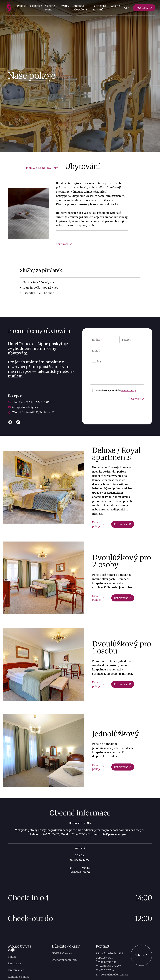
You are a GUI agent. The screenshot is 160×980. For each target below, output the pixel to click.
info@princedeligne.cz (26, 407)
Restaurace (35, 6)
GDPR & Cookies (62, 953)
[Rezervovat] (144, 8)
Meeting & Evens (51, 8)
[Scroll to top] (141, 955)
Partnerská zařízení (99, 8)
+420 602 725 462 (23, 402)
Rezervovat (123, 524)
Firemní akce (16, 970)
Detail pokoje (98, 524)
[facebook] (10, 422)
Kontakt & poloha (19, 977)
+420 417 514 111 (44, 402)
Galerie (115, 6)
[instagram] (18, 422)
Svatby (65, 6)
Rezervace (64, 244)
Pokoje (21, 6)
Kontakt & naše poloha (79, 8)
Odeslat (138, 399)
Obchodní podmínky (65, 960)
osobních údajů (128, 390)
